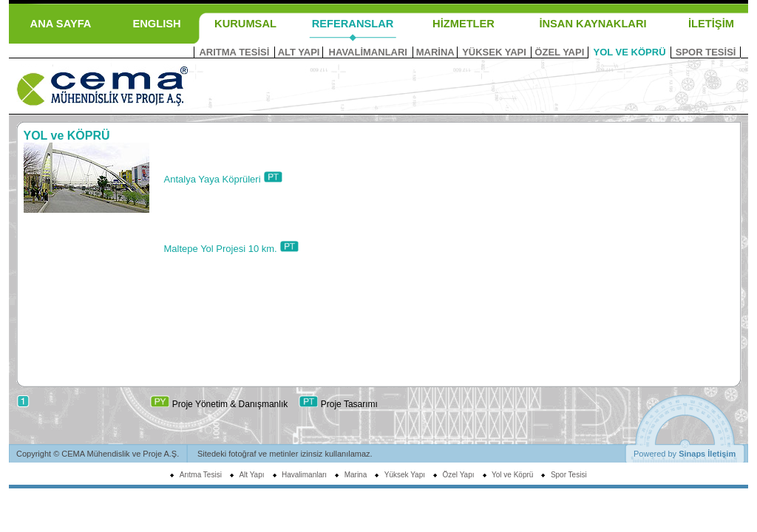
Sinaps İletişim (707, 454)
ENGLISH (156, 24)
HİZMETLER (464, 24)
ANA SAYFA (61, 24)
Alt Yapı (251, 475)
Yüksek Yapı (405, 475)
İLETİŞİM (711, 24)
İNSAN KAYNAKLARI (593, 24)
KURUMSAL (245, 24)
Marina (356, 475)
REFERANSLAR (353, 24)
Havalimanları (304, 475)
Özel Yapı (459, 475)
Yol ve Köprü (512, 475)
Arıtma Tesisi (201, 475)
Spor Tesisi (569, 475)
